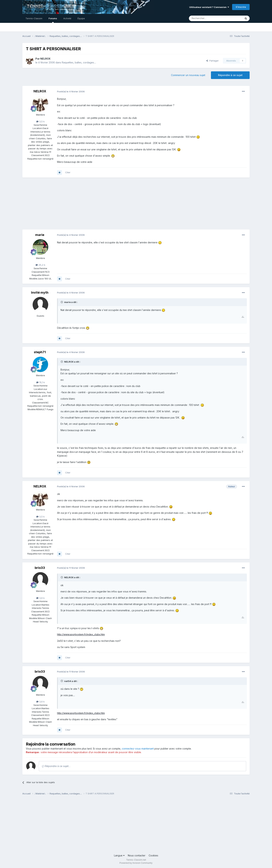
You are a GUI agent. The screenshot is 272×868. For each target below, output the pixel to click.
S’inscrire (241, 7)
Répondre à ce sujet (230, 75)
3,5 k (40, 121)
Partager (212, 61)
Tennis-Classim (34, 18)
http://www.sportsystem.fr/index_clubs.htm (81, 634)
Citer (68, 172)
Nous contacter (137, 855)
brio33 (40, 568)
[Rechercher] (208, 18)
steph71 (40, 352)
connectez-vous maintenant (138, 749)
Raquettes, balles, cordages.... (79, 62)
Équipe (81, 18)
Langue (119, 855)
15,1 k (41, 382)
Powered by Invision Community (136, 863)
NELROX (45, 59)
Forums (53, 20)
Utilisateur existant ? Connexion (209, 7)
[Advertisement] (86, 205)
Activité (67, 18)
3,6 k (40, 598)
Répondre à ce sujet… (56, 766)
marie (40, 235)
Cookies (153, 855)
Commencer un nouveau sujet (188, 75)
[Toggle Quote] (62, 302)
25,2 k (40, 265)
